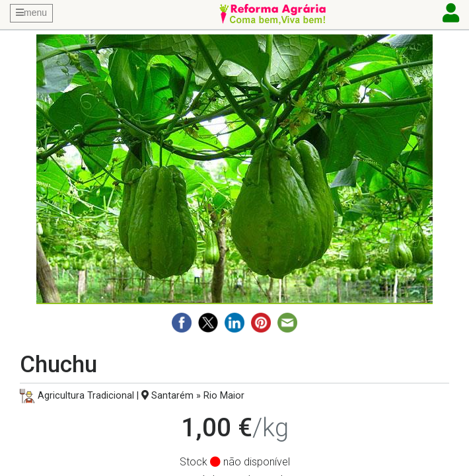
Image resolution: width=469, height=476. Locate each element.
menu (31, 13)
